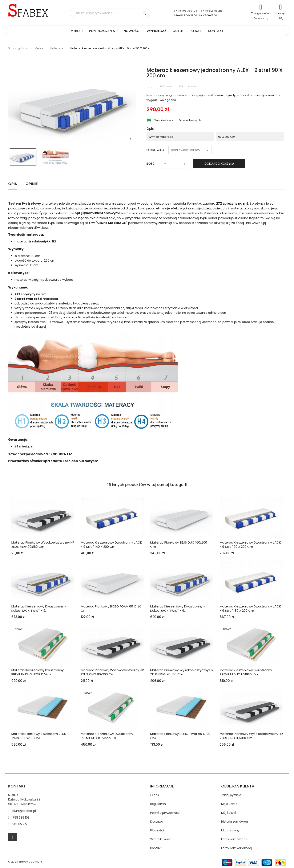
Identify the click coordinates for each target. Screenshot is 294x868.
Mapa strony (230, 830)
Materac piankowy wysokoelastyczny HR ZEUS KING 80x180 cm (251, 736)
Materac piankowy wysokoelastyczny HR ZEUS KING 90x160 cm (182, 672)
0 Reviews (166, 86)
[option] (23, 157)
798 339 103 (21, 818)
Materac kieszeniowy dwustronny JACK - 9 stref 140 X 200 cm (111, 544)
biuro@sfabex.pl (24, 811)
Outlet (179, 31)
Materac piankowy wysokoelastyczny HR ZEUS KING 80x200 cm (112, 672)
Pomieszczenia (102, 31)
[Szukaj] (110, 13)
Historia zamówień (235, 822)
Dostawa (157, 822)
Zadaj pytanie (231, 795)
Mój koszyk (229, 813)
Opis (13, 184)
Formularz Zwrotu (234, 839)
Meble (75, 31)
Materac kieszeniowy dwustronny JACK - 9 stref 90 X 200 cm (250, 544)
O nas (196, 31)
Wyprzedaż (156, 31)
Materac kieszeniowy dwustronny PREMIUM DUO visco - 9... (107, 736)
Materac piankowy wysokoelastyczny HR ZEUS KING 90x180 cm (43, 544)
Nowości (132, 31)
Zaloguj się (258, 13)
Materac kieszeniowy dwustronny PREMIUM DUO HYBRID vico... (37, 672)
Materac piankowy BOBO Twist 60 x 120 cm (180, 736)
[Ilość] (175, 164)
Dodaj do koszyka (219, 164)
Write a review (187, 86)
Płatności (157, 830)
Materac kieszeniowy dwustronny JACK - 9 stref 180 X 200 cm (250, 608)
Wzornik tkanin (161, 839)
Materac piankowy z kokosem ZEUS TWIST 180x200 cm (39, 736)
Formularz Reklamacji (237, 848)
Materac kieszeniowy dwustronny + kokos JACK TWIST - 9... (39, 608)
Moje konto (229, 804)
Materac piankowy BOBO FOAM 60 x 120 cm (111, 608)
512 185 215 (20, 824)
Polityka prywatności (165, 813)
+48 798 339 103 (186, 11)
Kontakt (216, 31)
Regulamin (158, 804)
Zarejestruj (261, 18)
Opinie (32, 184)
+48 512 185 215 (212, 11)
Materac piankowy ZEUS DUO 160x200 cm (179, 544)
